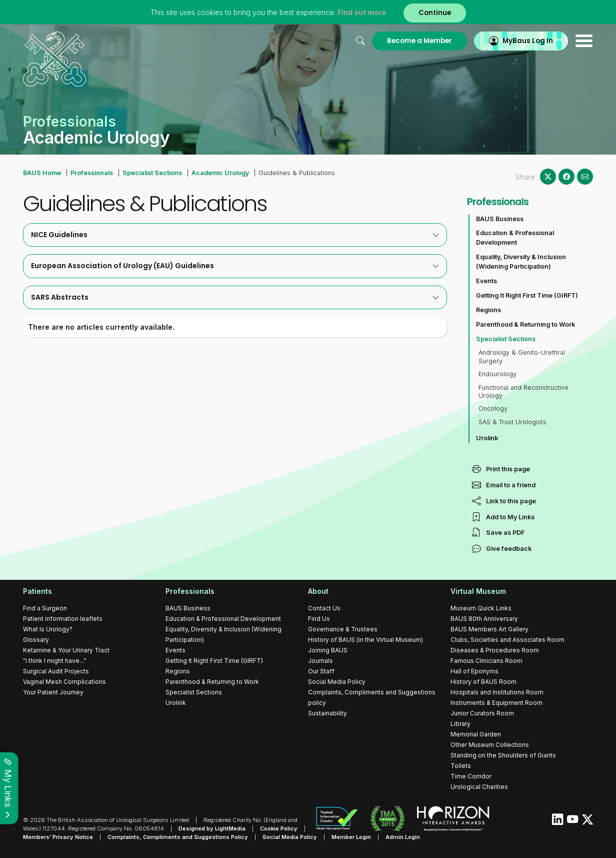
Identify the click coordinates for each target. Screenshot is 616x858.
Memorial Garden (476, 734)
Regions (488, 310)
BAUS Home (42, 173)
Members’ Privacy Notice (58, 837)
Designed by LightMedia (212, 828)
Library (460, 724)
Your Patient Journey (53, 692)
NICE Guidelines (235, 235)
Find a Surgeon (45, 608)
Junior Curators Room (482, 713)
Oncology (493, 408)
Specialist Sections (152, 173)
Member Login (351, 837)
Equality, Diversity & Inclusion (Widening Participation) (521, 262)
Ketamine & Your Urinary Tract (66, 650)
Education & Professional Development (515, 238)
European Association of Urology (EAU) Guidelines (235, 266)
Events (486, 281)
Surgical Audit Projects (56, 671)
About (318, 591)
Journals (320, 661)
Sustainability (327, 713)
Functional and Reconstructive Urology (523, 391)
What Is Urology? (48, 629)
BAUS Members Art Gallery (489, 629)
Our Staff (321, 671)
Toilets (461, 766)
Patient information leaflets (63, 619)
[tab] (235, 235)
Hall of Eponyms (474, 671)
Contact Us (324, 608)
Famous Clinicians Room (486, 661)
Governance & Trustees (343, 629)
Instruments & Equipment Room (496, 703)
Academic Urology (220, 173)
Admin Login (403, 837)
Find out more (362, 12)
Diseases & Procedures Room (495, 650)
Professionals (92, 173)
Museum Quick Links (481, 608)
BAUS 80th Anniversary (484, 619)
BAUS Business (500, 219)
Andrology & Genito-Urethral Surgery (522, 356)
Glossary (36, 640)
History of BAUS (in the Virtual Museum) (365, 640)
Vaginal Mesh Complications (64, 682)
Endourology (497, 374)
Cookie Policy (279, 828)
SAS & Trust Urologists (512, 422)
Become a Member (419, 41)
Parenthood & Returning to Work (525, 324)
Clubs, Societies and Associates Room (507, 640)
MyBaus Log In (528, 41)
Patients (37, 591)
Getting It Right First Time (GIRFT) (527, 295)
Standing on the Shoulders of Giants (503, 755)
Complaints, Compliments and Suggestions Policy (178, 837)
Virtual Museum (478, 591)
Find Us (319, 619)
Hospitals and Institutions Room (497, 692)
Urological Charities (479, 787)
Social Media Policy (337, 682)
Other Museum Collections (490, 745)
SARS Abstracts (235, 297)
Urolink (487, 438)
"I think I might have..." (54, 661)
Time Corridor (471, 776)
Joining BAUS (328, 650)
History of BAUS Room (483, 682)
